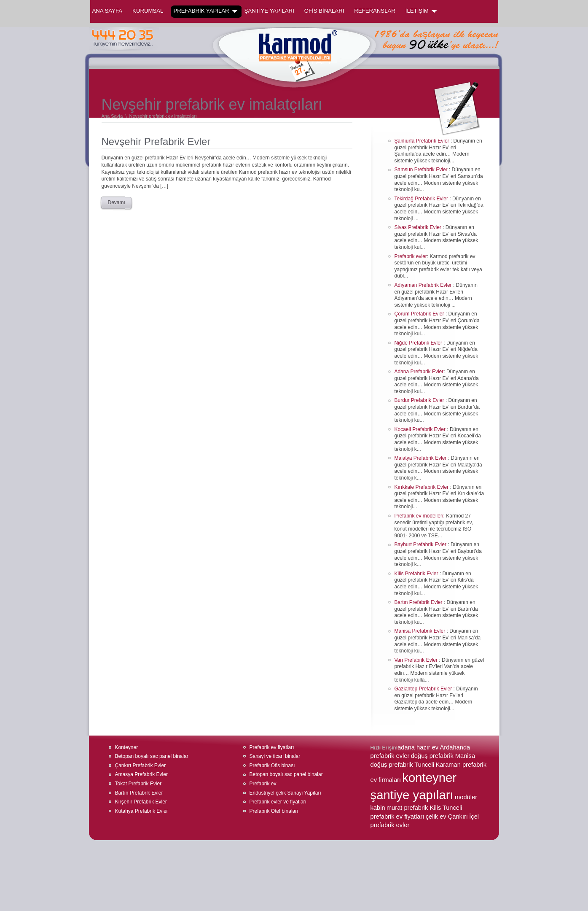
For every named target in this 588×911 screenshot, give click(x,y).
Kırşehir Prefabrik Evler (141, 802)
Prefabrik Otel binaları (274, 811)
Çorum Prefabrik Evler (420, 314)
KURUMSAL (148, 11)
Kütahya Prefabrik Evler (142, 811)
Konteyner (127, 747)
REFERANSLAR (375, 11)
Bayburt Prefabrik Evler (421, 544)
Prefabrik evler (411, 256)
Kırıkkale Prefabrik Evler (422, 487)
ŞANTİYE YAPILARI (269, 11)
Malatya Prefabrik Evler (421, 458)
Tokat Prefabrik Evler (138, 784)
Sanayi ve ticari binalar (275, 756)
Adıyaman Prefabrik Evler (424, 285)
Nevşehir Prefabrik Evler (156, 142)
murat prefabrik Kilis (414, 808)
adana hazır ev (418, 747)
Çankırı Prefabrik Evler (141, 765)
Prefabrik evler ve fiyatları (278, 802)
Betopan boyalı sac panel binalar (152, 756)
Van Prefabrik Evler (417, 660)
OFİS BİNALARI (324, 11)
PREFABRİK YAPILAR (205, 11)
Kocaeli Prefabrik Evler (421, 429)
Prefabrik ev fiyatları (272, 747)
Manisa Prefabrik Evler (421, 631)
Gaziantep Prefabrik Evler (424, 689)
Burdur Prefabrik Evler (420, 400)
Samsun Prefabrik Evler (422, 170)
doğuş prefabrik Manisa (443, 756)
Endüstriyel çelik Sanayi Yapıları (285, 793)
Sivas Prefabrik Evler (419, 227)
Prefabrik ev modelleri (419, 516)
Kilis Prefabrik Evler (417, 574)
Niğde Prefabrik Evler (419, 343)
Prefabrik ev (263, 784)
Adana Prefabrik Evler (419, 372)
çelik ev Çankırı (447, 817)
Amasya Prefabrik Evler (141, 774)
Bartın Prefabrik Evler (419, 602)
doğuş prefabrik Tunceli (403, 765)
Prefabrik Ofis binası (272, 765)
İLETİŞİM (421, 11)
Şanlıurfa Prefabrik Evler (423, 141)
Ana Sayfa (107, 11)
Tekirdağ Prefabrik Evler (422, 199)
